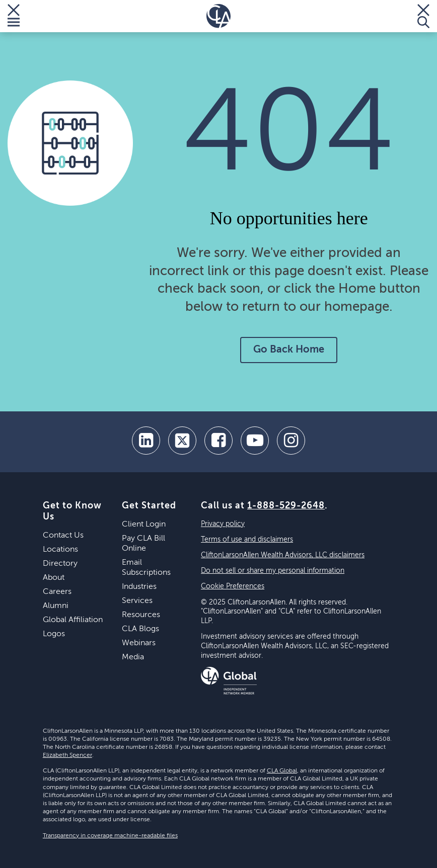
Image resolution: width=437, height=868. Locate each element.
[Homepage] (218, 16)
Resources (141, 615)
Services (137, 601)
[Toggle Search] (423, 16)
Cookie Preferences (233, 586)
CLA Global (282, 771)
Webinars (139, 643)
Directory (60, 564)
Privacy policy (223, 524)
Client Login (144, 525)
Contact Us (63, 536)
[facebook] (218, 441)
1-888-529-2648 (286, 506)
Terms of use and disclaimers (247, 540)
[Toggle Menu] (14, 16)
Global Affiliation (73, 620)
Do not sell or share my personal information (273, 571)
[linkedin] (146, 441)
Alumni (56, 606)
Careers (57, 592)
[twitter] (182, 441)
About (54, 578)
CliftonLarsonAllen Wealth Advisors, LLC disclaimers (283, 555)
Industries (139, 587)
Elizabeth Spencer (67, 755)
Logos (54, 634)
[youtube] (255, 441)
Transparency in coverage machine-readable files (110, 836)
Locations (60, 550)
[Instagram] (291, 441)
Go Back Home (289, 350)
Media (133, 657)
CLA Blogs (140, 629)
